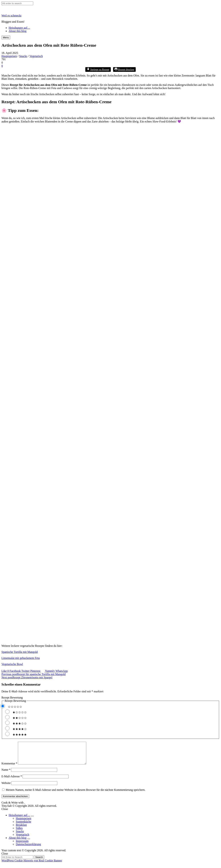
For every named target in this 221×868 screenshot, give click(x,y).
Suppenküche (23, 826)
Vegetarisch (36, 56)
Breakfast (21, 829)
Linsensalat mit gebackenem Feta (21, 658)
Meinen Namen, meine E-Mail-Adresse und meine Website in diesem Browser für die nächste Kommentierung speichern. (76, 794)
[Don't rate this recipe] (3, 706)
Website (6, 787)
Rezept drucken (124, 69)
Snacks (23, 56)
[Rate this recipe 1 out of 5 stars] (7, 712)
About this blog (18, 31)
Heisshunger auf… (19, 28)
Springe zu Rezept (98, 69)
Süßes (19, 832)
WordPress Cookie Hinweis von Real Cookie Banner (32, 865)
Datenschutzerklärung (28, 849)
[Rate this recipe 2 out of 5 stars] (7, 717)
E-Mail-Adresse (12, 781)
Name (6, 774)
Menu (6, 37)
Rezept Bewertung (12, 698)
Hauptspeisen (9, 56)
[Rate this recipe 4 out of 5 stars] (7, 728)
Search (39, 861)
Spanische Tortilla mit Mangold (20, 652)
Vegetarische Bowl (12, 664)
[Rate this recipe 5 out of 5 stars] (7, 734)
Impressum (22, 845)
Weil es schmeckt (11, 16)
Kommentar (9, 768)
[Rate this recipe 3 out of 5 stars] (7, 723)
